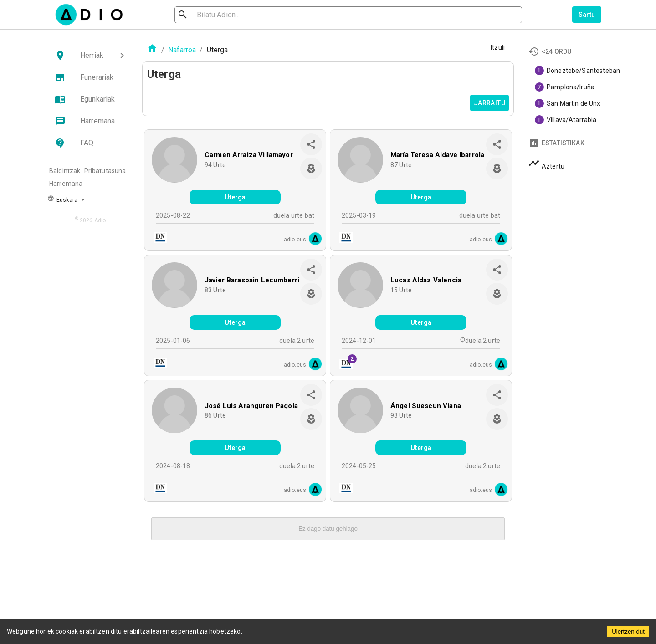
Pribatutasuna (105, 171)
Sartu (587, 15)
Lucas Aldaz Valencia (426, 280)
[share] (311, 144)
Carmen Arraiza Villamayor (249, 155)
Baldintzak (65, 171)
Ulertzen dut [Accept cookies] (628, 631)
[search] (212, 15)
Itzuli (498, 47)
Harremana (66, 184)
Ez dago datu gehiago (328, 529)
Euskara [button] (62, 199)
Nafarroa (182, 50)
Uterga (235, 197)
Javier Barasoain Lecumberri (252, 280)
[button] (91, 56)
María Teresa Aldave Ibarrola (437, 155)
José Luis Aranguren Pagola (251, 406)
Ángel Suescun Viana (426, 406)
